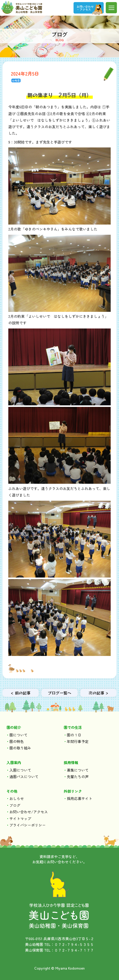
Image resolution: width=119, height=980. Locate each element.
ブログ (15, 805)
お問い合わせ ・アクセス (85, 8)
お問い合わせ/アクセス (29, 812)
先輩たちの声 (78, 777)
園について (18, 735)
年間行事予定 (78, 741)
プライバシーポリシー (28, 825)
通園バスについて (24, 777)
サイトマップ (20, 818)
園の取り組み (20, 748)
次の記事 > (98, 693)
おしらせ (17, 798)
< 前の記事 (21, 693)
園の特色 (17, 741)
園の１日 (74, 735)
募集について (78, 770)
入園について (20, 770)
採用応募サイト (80, 798)
